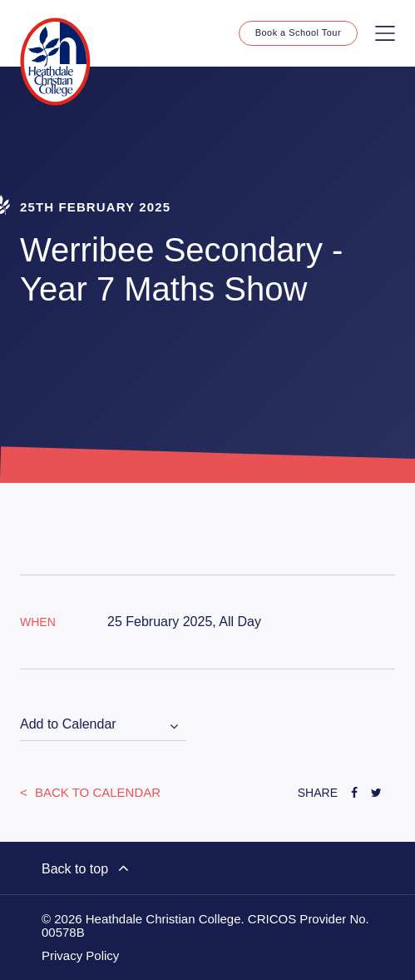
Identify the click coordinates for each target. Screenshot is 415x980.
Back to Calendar (96, 792)
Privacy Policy (80, 956)
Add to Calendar (68, 724)
